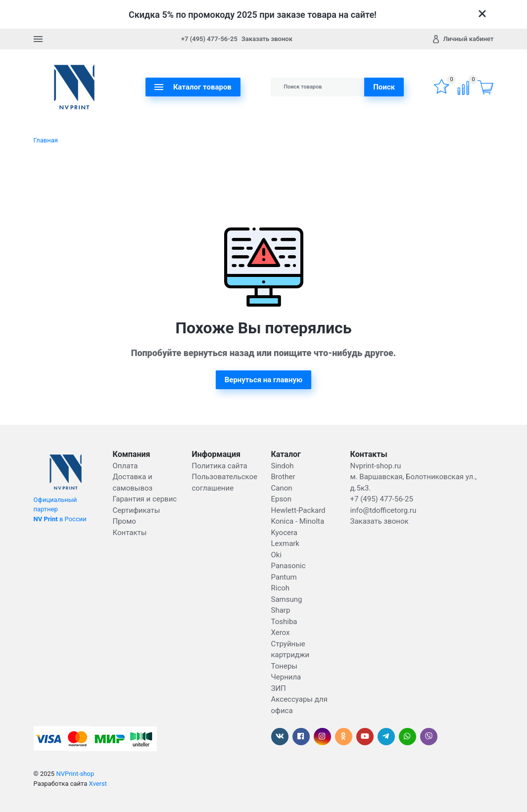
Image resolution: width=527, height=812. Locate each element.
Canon (282, 488)
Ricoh (281, 588)
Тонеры (284, 666)
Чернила (286, 677)
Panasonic (288, 566)
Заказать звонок (267, 39)
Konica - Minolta (298, 521)
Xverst (98, 784)
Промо (124, 521)
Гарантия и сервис (145, 499)
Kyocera (284, 533)
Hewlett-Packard (298, 510)
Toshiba (284, 622)
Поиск (384, 87)
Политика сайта (220, 466)
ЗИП (279, 688)
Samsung (287, 599)
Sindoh (283, 466)
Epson (282, 499)
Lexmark (285, 543)
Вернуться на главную (264, 380)
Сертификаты (137, 510)
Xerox (281, 632)
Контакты (130, 533)
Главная (46, 140)
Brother (283, 477)
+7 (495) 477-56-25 (209, 39)
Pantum (284, 577)
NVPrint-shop (75, 774)
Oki (277, 555)
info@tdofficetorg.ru (383, 510)
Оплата (125, 466)
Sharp (281, 610)
